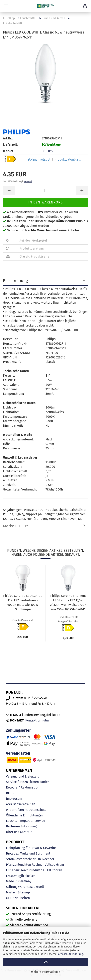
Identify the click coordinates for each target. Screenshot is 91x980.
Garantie (26, 832)
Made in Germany (19, 881)
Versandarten (18, 753)
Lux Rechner (45, 859)
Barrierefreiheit (24, 804)
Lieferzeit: (10, 145)
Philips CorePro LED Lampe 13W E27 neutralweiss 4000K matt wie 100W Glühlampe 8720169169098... (23, 603)
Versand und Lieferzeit (22, 776)
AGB (9, 804)
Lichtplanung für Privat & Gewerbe (31, 848)
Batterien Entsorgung (21, 826)
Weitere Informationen (46, 972)
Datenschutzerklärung (70, 954)
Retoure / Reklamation (23, 787)
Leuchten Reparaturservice (26, 821)
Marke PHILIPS (16, 526)
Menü (6, 6)
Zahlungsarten (19, 730)
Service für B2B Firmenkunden (28, 782)
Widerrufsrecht (17, 810)
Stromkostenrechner (21, 859)
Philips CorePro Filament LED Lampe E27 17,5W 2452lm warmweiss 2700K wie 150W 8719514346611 (68, 603)
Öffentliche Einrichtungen (25, 815)
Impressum (14, 799)
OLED (10, 898)
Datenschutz (37, 810)
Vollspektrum (54, 865)
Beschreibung (15, 281)
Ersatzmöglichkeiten (21, 876)
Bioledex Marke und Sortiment (28, 853)
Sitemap (24, 892)
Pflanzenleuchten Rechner (25, 865)
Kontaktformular (37, 720)
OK (46, 962)
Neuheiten (22, 898)
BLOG (10, 793)
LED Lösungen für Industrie (25, 870)
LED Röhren (54, 870)
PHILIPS (47, 151)
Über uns (12, 832)
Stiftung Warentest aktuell (25, 887)
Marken (11, 892)
